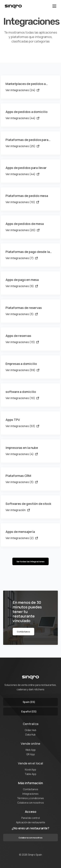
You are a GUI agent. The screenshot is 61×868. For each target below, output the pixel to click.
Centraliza (31, 724)
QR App (31, 754)
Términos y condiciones (31, 798)
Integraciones (30, 794)
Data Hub (30, 735)
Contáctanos (23, 632)
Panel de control (31, 818)
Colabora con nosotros (31, 803)
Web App (31, 750)
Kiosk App (30, 770)
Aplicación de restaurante (31, 822)
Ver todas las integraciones (30, 561)
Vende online (30, 744)
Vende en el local (30, 763)
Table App (30, 774)
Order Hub (30, 730)
